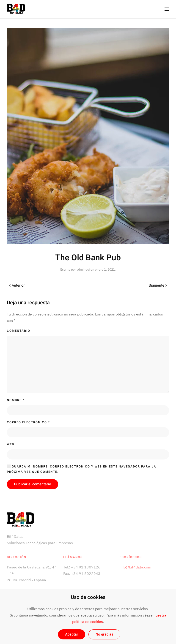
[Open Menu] (167, 9)
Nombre (16, 400)
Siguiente (158, 285)
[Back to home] (16, 9)
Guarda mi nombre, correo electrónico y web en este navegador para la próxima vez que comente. (82, 469)
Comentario (19, 331)
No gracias (104, 634)
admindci (83, 269)
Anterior (17, 285)
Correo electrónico (28, 422)
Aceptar (72, 634)
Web (11, 444)
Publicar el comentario (33, 484)
